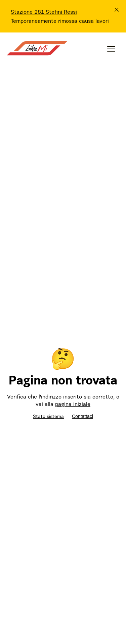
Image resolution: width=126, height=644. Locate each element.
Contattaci (82, 416)
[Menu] (111, 49)
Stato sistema (48, 416)
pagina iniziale (73, 404)
